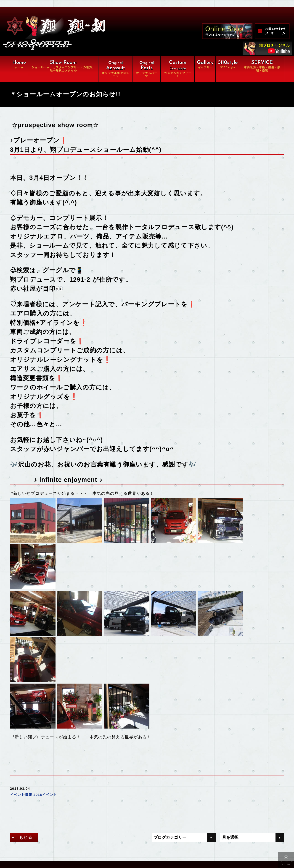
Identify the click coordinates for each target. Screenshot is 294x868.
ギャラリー (48, 832)
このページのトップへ (286, 863)
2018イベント (45, 699)
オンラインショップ (106, 832)
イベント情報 (21, 699)
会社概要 (46, 842)
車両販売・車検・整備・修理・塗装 (69, 823)
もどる (26, 742)
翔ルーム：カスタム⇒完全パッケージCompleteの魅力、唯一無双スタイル (86, 792)
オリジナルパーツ (104, 804)
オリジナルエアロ (53, 804)
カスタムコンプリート (57, 813)
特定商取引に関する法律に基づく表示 (69, 851)
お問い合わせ (101, 842)
